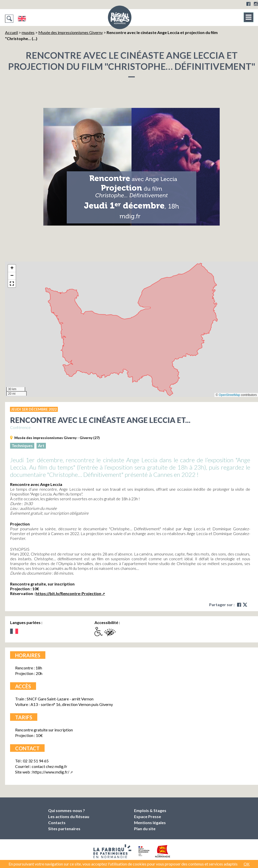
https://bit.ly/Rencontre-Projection (68, 593)
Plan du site (145, 829)
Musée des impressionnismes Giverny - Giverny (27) (57, 438)
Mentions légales (150, 823)
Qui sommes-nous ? (67, 810)
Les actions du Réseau (69, 816)
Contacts (57, 823)
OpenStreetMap (229, 395)
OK (247, 864)
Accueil (11, 32)
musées (28, 32)
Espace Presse (148, 816)
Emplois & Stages (150, 810)
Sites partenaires (64, 829)
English (22, 19)
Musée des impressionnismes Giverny (71, 32)
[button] (12, 268)
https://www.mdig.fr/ (51, 772)
